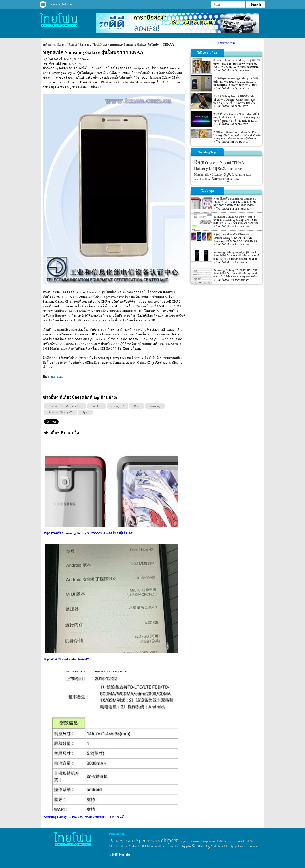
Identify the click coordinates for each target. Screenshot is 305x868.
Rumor (73, 45)
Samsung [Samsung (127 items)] (220, 179)
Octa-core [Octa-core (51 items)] (212, 163)
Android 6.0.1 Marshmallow (65, 406)
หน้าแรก (49, 45)
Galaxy (61, 45)
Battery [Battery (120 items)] (201, 168)
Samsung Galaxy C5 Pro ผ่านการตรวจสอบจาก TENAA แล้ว (85, 817)
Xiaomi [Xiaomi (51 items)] (225, 163)
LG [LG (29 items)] (179, 846)
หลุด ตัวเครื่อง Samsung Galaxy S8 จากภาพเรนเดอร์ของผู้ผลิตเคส (88, 533)
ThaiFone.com (226, 43)
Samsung (85, 45)
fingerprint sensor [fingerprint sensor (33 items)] (190, 841)
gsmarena (57, 377)
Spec (85, 412)
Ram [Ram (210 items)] (199, 162)
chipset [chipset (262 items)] (217, 168)
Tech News (100, 45)
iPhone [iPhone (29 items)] (253, 846)
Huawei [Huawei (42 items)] (217, 174)
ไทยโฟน (124, 855)
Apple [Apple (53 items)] (234, 179)
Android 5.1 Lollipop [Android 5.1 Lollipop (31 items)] (223, 846)
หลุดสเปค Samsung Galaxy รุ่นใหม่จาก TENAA (142, 45)
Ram (137, 406)
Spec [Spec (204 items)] (229, 174)
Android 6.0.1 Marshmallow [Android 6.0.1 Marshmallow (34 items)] (147, 846)
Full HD (96, 406)
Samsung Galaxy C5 (60, 412)
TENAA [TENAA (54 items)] (238, 163)
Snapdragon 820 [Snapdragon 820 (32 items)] (212, 841)
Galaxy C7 (118, 406)
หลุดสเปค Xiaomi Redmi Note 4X (67, 659)
